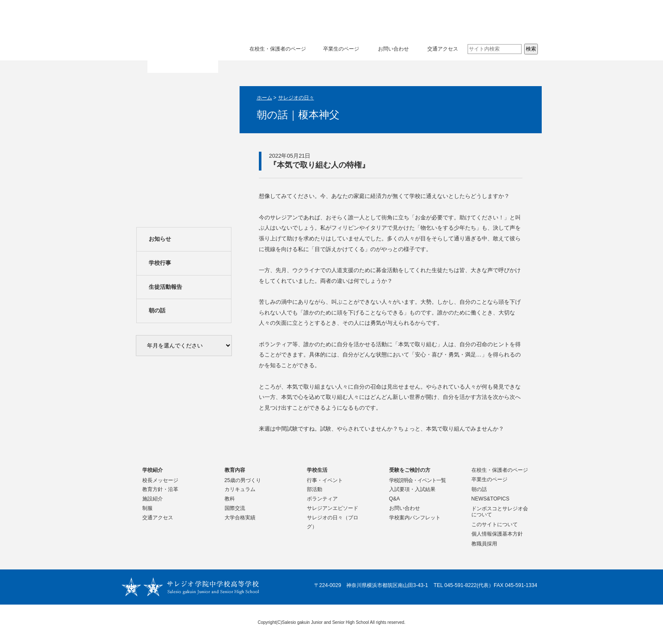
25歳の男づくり (243, 480)
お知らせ (160, 239)
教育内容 (338, 19)
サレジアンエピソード (333, 508)
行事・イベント (325, 480)
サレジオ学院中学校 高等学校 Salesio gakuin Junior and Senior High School (183, 37)
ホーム (264, 98)
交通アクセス (443, 49)
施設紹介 (153, 499)
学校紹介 (258, 19)
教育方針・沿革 (160, 489)
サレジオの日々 (296, 98)
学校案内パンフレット (415, 518)
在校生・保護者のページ (278, 49)
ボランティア (322, 499)
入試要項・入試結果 (412, 489)
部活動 (315, 489)
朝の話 (157, 310)
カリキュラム (240, 489)
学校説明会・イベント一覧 (417, 480)
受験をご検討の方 (497, 19)
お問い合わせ (393, 49)
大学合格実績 (240, 518)
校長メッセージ (160, 480)
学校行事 (160, 263)
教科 (230, 499)
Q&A (395, 499)
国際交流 (235, 508)
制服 (147, 508)
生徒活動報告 (165, 287)
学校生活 (417, 19)
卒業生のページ (341, 49)
